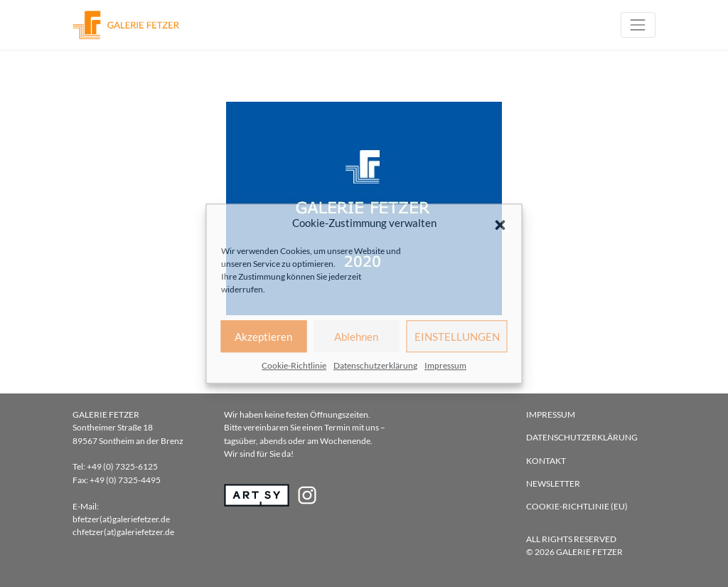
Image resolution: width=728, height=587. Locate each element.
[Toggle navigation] (638, 25)
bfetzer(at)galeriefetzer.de (121, 519)
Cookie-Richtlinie (294, 365)
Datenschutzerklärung (375, 365)
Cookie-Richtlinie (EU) (577, 506)
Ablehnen (356, 337)
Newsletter (553, 483)
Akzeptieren (263, 337)
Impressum (445, 365)
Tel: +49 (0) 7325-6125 (115, 466)
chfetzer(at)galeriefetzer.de (123, 532)
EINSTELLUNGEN (457, 337)
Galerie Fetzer (589, 552)
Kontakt (546, 461)
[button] (500, 223)
